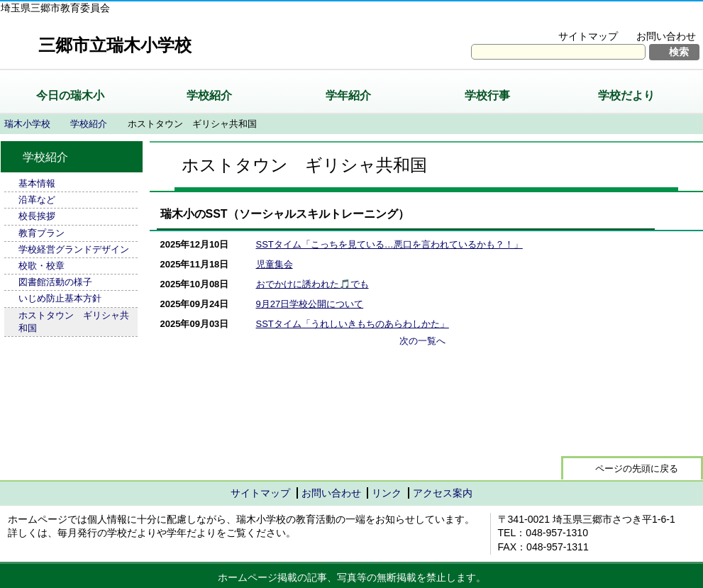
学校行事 (487, 95)
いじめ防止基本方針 (60, 298)
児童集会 (275, 264)
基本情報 (37, 183)
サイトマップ (588, 36)
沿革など (37, 200)
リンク (387, 493)
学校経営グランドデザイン (74, 249)
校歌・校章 (41, 266)
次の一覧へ (422, 341)
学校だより (626, 95)
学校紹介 (209, 95)
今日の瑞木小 (70, 95)
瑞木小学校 (27, 124)
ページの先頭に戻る (637, 468)
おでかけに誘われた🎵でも (312, 284)
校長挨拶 (37, 216)
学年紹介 (348, 95)
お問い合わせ (666, 36)
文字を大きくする (560, 18)
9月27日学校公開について (310, 304)
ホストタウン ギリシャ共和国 (74, 322)
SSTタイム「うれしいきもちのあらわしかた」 (353, 324)
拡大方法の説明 (657, 18)
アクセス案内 (443, 493)
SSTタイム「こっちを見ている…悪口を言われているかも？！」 (389, 244)
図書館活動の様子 (55, 282)
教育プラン (41, 233)
